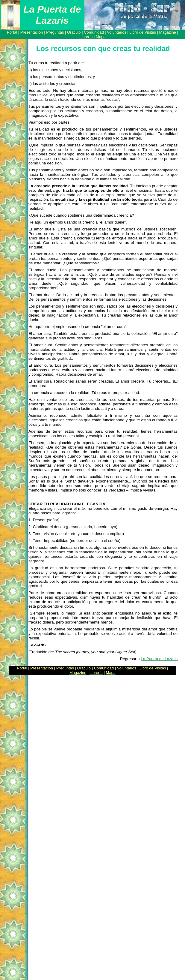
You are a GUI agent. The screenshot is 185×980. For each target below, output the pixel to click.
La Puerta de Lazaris (159, 659)
